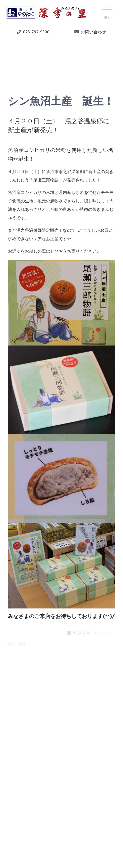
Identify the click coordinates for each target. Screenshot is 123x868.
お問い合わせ (93, 32)
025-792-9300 (36, 32)
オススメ (22, 72)
